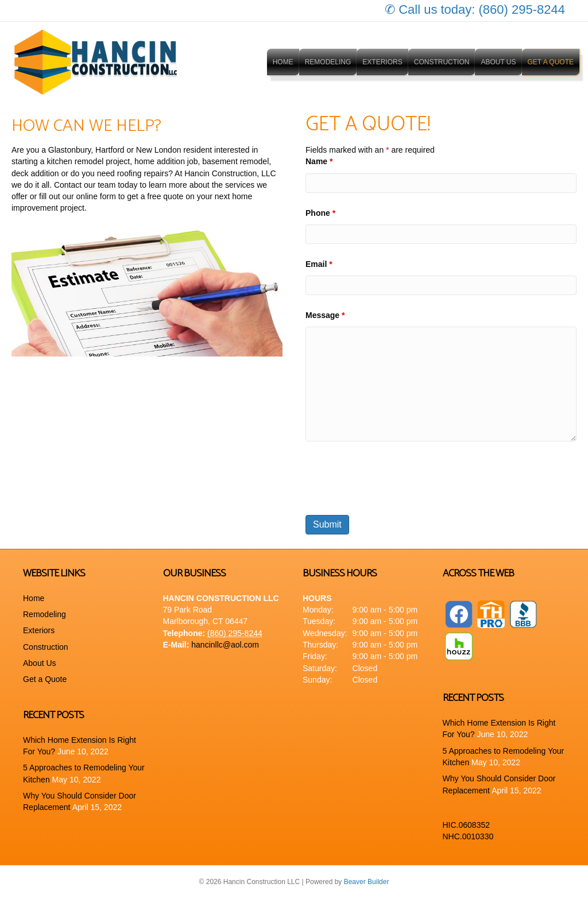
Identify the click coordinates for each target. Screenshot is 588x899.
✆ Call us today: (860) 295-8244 (475, 9)
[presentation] (393, 478)
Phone (320, 213)
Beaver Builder (367, 882)
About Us (498, 62)
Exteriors (382, 62)
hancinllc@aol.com (225, 645)
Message (325, 315)
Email (319, 264)
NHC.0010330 (468, 836)
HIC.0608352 (467, 825)
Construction (442, 62)
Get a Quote (551, 62)
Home (283, 62)
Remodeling (328, 62)
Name (319, 161)
